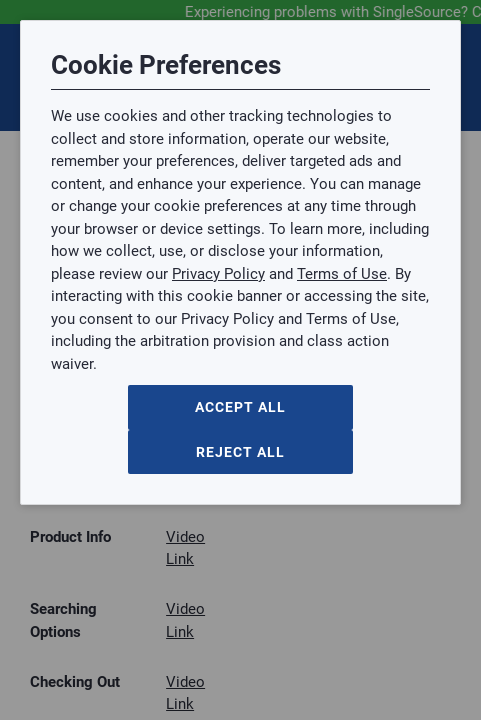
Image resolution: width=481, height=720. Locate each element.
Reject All (240, 452)
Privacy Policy (218, 274)
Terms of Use (342, 274)
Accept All (240, 407)
